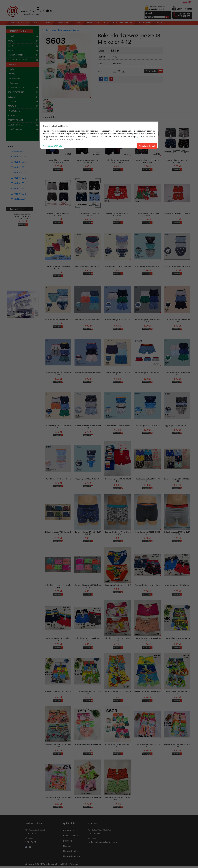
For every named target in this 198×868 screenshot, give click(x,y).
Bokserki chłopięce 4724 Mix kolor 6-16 (58, 533)
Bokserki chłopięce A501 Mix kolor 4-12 (177, 639)
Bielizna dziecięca (65, 30)
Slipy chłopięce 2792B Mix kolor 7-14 (118, 266)
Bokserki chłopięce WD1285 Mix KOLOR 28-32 (118, 214)
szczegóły (21, 219)
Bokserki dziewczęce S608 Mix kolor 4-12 (177, 746)
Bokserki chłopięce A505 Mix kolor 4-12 (58, 692)
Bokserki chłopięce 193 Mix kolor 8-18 (148, 586)
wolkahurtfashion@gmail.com (103, 842)
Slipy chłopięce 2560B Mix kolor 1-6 (118, 426)
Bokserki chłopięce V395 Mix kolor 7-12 (118, 692)
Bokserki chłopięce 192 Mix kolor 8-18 (88, 639)
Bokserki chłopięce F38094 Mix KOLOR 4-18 (88, 214)
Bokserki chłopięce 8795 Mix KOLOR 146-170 (177, 533)
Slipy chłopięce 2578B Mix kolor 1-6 (148, 426)
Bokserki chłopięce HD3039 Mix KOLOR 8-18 (88, 161)
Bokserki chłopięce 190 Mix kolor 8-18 (177, 586)
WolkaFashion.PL (51, 864)
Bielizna (53, 30)
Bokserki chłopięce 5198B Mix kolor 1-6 (58, 427)
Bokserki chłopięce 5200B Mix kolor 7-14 (88, 321)
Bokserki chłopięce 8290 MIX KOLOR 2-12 (177, 480)
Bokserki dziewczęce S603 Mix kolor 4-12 (118, 746)
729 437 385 (94, 834)
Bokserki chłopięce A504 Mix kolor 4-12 (88, 692)
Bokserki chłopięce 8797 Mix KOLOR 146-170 (118, 533)
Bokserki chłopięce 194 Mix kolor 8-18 (58, 639)
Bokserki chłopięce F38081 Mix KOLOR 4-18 (177, 161)
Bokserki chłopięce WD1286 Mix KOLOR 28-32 (147, 214)
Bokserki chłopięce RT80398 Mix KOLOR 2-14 (58, 268)
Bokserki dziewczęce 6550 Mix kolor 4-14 (88, 586)
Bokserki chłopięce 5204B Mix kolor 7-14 (147, 321)
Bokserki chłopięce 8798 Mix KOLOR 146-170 (88, 533)
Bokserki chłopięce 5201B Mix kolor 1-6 (177, 374)
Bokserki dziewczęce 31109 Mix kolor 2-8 (118, 639)
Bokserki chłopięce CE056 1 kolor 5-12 (177, 214)
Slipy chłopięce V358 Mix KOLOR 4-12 (118, 585)
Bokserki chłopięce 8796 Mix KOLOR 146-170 (148, 533)
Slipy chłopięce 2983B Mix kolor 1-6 (88, 479)
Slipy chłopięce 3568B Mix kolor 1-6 (58, 479)
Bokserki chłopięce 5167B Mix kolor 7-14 (58, 374)
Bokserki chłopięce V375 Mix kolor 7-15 (177, 692)
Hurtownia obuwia (72, 856)
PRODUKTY (69, 830)
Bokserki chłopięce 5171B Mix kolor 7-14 (88, 374)
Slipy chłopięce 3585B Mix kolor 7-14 (177, 266)
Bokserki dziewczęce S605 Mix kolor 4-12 (58, 799)
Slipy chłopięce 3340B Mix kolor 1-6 (177, 426)
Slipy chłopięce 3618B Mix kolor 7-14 (147, 266)
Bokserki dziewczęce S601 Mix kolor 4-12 (88, 746)
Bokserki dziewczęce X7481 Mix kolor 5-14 (148, 639)
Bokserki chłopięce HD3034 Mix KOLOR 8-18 (147, 161)
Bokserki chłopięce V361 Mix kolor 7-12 (148, 692)
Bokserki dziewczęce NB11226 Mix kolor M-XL (118, 799)
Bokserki (76, 30)
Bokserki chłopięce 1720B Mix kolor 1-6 (147, 374)
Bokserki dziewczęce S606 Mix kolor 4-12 (147, 746)
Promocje (68, 841)
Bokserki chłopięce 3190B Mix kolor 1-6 (88, 427)
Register (188, 9)
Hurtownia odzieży (72, 851)
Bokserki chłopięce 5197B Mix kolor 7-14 (118, 321)
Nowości (67, 846)
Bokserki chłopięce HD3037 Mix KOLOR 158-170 (118, 161)
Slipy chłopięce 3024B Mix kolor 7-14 (88, 266)
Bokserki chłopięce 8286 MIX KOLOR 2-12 (118, 480)
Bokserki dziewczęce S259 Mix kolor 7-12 (88, 799)
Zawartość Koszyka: (157, 8)
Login (180, 9)
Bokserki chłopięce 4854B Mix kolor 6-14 (118, 374)
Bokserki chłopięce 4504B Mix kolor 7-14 (177, 321)
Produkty (45, 30)
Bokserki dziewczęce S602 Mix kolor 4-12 (58, 746)
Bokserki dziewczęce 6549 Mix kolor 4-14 (58, 586)
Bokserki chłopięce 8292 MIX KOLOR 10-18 (148, 480)
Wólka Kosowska (71, 836)
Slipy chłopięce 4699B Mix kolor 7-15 (58, 320)
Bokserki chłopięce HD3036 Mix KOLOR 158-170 (58, 161)
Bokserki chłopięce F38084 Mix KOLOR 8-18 (58, 214)
